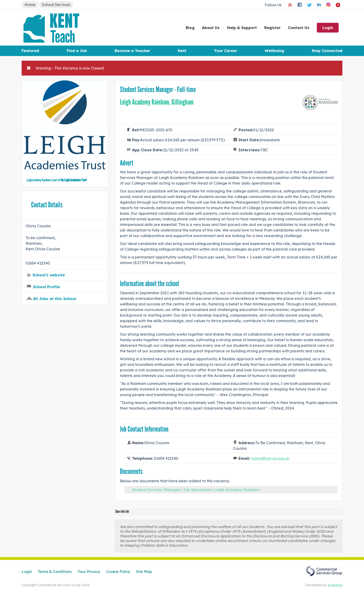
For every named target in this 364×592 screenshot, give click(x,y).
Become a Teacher (132, 51)
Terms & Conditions (55, 572)
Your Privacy (89, 572)
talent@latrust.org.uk (270, 458)
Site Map (144, 572)
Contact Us (299, 28)
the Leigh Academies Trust (74, 180)
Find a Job (77, 51)
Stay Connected (327, 51)
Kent (182, 51)
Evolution (335, 585)
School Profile (46, 287)
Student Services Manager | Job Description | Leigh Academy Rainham (196, 490)
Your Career (226, 51)
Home (30, 5)
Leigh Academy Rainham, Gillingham (157, 102)
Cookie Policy (118, 572)
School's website (49, 275)
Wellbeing (274, 51)
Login (328, 28)
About (211, 28)
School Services (56, 5)
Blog (190, 28)
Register (272, 28)
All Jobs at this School (55, 299)
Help (242, 28)
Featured (30, 51)
